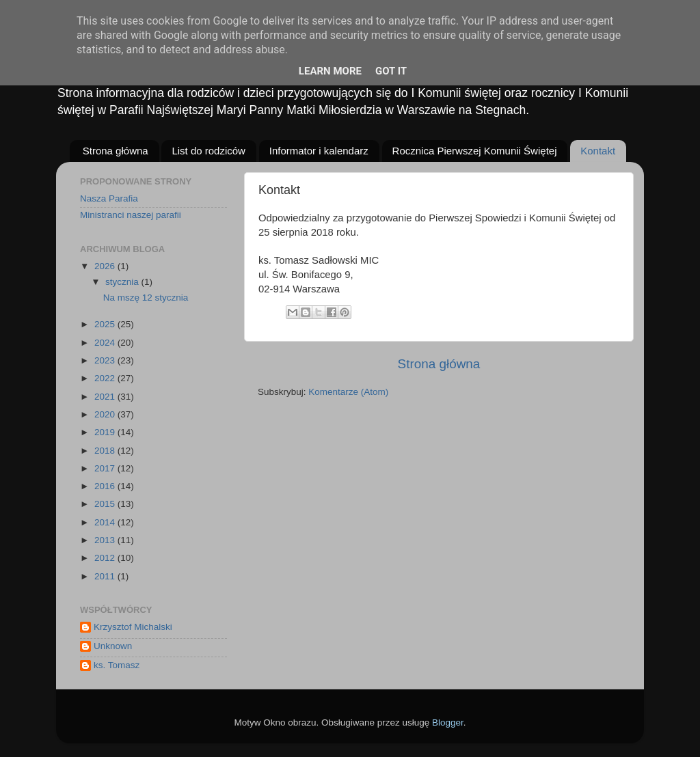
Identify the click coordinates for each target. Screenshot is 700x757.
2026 (106, 266)
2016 (106, 486)
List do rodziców (208, 151)
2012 (106, 558)
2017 (106, 468)
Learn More (330, 71)
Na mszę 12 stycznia (146, 298)
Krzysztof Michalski (133, 627)
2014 (106, 522)
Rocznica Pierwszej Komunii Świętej (475, 151)
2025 (106, 324)
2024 (106, 343)
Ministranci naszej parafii (131, 215)
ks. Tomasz (117, 665)
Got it (391, 71)
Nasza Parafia (109, 198)
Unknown (113, 646)
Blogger (448, 722)
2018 (106, 451)
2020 (106, 414)
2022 (106, 378)
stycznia (123, 282)
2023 (106, 360)
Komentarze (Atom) (348, 392)
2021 (106, 397)
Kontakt (598, 151)
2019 (106, 432)
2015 (106, 504)
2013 (106, 540)
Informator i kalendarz (319, 151)
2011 (106, 576)
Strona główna (116, 151)
